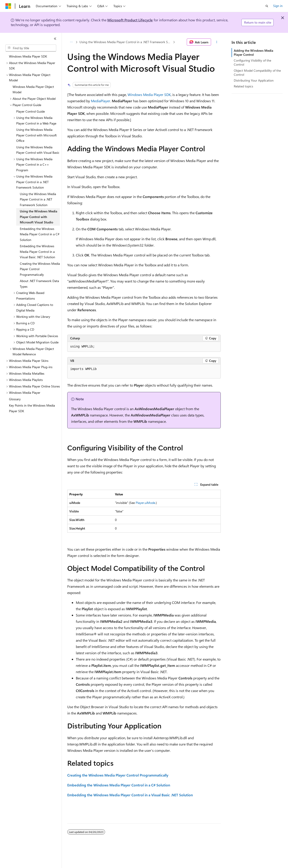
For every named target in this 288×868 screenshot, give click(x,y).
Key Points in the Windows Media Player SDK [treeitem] (32, 408)
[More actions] (217, 42)
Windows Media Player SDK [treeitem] (28, 56)
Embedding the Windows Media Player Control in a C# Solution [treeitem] (40, 234)
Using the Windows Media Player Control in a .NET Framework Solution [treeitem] (38, 199)
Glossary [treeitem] (15, 399)
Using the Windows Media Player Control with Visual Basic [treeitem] (38, 150)
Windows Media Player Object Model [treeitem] (33, 89)
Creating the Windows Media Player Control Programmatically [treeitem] (40, 269)
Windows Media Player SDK (149, 95)
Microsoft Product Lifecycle (130, 20)
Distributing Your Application (254, 80)
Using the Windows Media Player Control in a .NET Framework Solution (126, 42)
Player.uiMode (145, 503)
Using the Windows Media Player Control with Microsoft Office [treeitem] (36, 135)
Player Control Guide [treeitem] (30, 111)
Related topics (243, 86)
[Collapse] (55, 39)
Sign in (278, 6)
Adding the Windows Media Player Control (253, 52)
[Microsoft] (8, 6)
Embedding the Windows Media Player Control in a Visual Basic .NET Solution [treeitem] (37, 251)
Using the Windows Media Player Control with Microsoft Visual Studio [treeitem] (38, 217)
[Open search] (267, 6)
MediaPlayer (101, 101)
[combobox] (31, 48)
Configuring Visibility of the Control (252, 62)
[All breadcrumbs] (71, 42)
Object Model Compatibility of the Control (257, 72)
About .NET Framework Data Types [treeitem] (39, 284)
